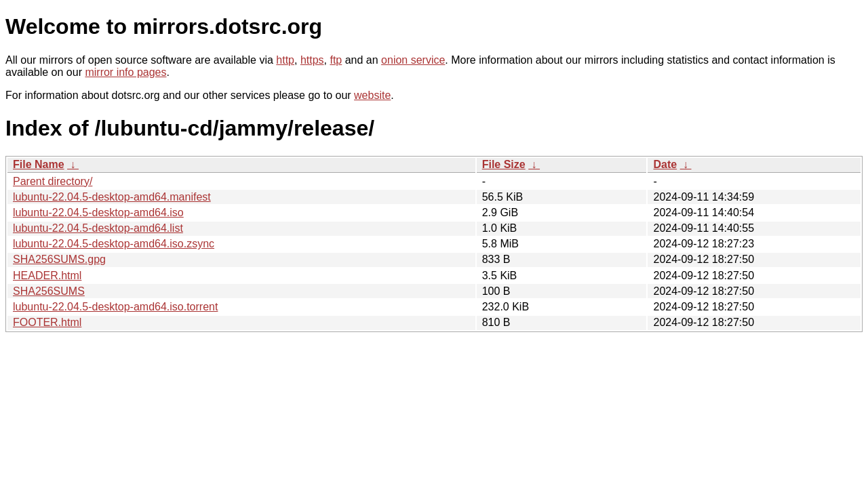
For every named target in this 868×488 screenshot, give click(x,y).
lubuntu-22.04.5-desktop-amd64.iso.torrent (115, 307)
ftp (336, 60)
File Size (504, 164)
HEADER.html (47, 276)
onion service (413, 60)
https (312, 60)
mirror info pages (125, 72)
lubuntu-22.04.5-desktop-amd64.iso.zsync (114, 244)
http (285, 60)
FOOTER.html (47, 322)
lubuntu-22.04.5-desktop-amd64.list (98, 228)
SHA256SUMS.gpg (59, 259)
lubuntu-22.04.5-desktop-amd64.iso (98, 212)
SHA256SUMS (49, 291)
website (372, 95)
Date (665, 164)
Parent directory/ (53, 181)
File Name (39, 164)
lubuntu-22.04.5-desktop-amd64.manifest (112, 197)
